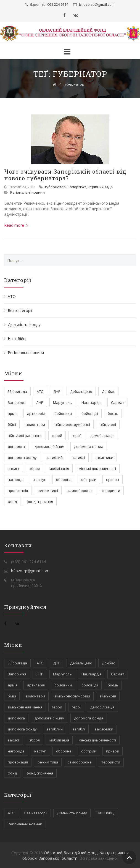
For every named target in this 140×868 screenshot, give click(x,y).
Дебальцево (81, 391)
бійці (12, 425)
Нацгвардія (91, 402)
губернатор (55, 187)
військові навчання (25, 436)
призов (113, 480)
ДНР (57, 391)
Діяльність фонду (24, 325)
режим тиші (48, 491)
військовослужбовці (72, 425)
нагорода (16, 480)
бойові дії (90, 414)
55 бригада (17, 391)
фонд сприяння (40, 502)
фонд (12, 502)
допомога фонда (89, 447)
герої (76, 436)
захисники (104, 458)
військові (108, 425)
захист (14, 469)
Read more (16, 225)
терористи (111, 491)
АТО (12, 296)
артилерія (36, 414)
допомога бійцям (49, 447)
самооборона (80, 491)
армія (13, 414)
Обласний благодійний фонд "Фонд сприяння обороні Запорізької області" (76, 855)
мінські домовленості (97, 469)
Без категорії (20, 310)
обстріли (89, 480)
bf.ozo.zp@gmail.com (30, 571)
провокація (18, 491)
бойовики (63, 414)
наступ (40, 480)
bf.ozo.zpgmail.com (96, 4)
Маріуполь (62, 402)
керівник (96, 187)
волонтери (35, 425)
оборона (64, 480)
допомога (16, 447)
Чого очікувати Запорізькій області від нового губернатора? (65, 175)
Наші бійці (17, 339)
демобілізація (102, 436)
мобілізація (59, 469)
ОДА (109, 187)
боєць (113, 414)
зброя (35, 469)
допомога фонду (22, 458)
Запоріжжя (77, 187)
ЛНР (40, 402)
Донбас (108, 391)
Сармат (118, 402)
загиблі (79, 458)
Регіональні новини (27, 192)
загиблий (55, 458)
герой (57, 436)
